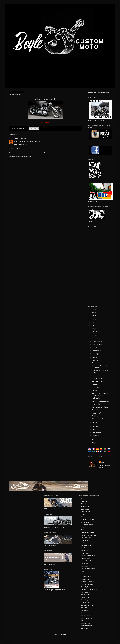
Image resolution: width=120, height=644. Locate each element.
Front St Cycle (85, 540)
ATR (82, 499)
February (95, 433)
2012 (92, 332)
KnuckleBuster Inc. (87, 561)
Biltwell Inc (85, 504)
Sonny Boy (85, 600)
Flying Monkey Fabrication (89, 535)
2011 (92, 335)
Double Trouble (97, 378)
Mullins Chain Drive (87, 584)
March (95, 429)
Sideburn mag (86, 597)
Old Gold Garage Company (90, 590)
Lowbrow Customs (87, 574)
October (95, 348)
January (95, 436)
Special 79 (84, 608)
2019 (92, 310)
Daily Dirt (95, 410)
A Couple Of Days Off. (99, 382)
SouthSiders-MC (86, 603)
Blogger (64, 634)
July (94, 357)
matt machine (18, 138)
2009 (92, 440)
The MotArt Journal (87, 613)
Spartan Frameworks (88, 605)
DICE (83, 527)
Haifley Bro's (85, 553)
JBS (93, 363)
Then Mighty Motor (87, 618)
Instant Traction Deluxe (88, 556)
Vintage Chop (85, 623)
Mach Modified (86, 577)
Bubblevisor (85, 514)
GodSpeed (85, 548)
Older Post (78, 153)
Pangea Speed (86, 592)
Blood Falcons (86, 507)
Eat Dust (84, 530)
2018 (92, 313)
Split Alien (95, 384)
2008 (92, 443)
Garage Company (87, 545)
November (96, 344)
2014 (92, 326)
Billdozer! (95, 390)
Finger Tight (96, 404)
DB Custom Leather (87, 525)
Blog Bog (95, 416)
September (96, 351)
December (96, 341)
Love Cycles (85, 571)
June (94, 360)
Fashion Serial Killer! (87, 533)
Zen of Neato (85, 628)
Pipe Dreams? (96, 413)
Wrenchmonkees (87, 626)
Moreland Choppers (87, 582)
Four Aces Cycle (86, 538)
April (94, 426)
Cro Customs (85, 522)
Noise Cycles (85, 587)
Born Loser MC (86, 512)
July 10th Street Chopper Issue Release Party (101, 394)
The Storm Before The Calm (101, 407)
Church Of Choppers (88, 520)
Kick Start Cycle (86, 558)
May (94, 423)
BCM (103, 462)
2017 (92, 316)
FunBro (84, 543)
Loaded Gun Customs (88, 569)
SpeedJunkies (85, 610)
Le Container (85, 564)
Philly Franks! (96, 398)
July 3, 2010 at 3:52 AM (21, 144)
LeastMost (84, 566)
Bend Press (85, 501)
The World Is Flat (86, 616)
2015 (92, 322)
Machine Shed (86, 579)
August (95, 354)
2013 (92, 329)
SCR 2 (94, 376)
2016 (92, 319)
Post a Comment (17, 149)
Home (46, 153)
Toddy (83, 621)
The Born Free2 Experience (100, 401)
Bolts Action (85, 509)
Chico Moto (85, 517)
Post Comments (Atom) (24, 157)
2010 (92, 338)
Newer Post (13, 153)
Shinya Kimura (86, 595)
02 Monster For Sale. (99, 419)
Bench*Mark (96, 387)
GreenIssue (85, 551)
